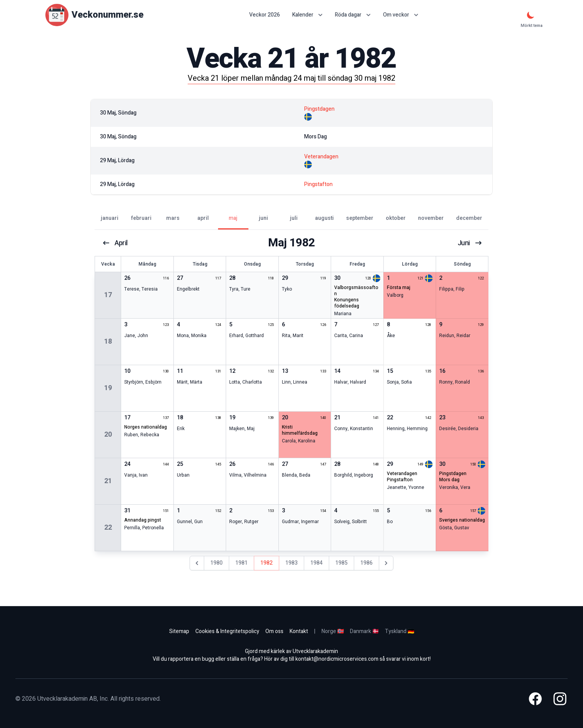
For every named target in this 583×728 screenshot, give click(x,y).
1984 (316, 563)
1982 (267, 563)
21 (108, 481)
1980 (217, 563)
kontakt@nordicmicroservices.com (337, 659)
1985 (341, 563)
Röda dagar (353, 15)
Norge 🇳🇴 (333, 631)
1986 (366, 563)
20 (108, 435)
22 (108, 528)
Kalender (307, 15)
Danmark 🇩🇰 (364, 631)
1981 (242, 563)
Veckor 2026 (265, 15)
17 (108, 295)
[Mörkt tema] (531, 15)
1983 (291, 563)
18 (108, 342)
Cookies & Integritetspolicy (227, 631)
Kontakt (299, 631)
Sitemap (179, 631)
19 (108, 388)
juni (469, 243)
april (116, 243)
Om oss (274, 631)
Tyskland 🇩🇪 (400, 631)
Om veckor (401, 15)
